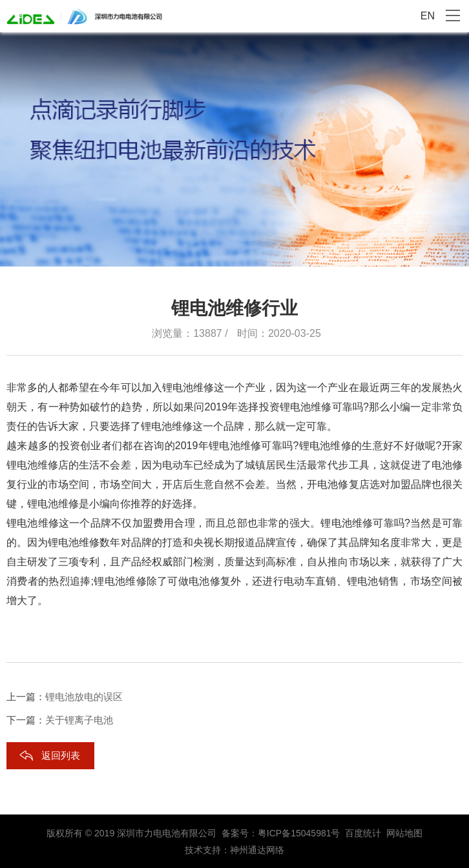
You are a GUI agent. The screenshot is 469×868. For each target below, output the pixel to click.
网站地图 (404, 833)
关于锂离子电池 (79, 720)
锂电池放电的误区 (84, 697)
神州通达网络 (257, 850)
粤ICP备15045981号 (299, 833)
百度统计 (363, 833)
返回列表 (61, 755)
